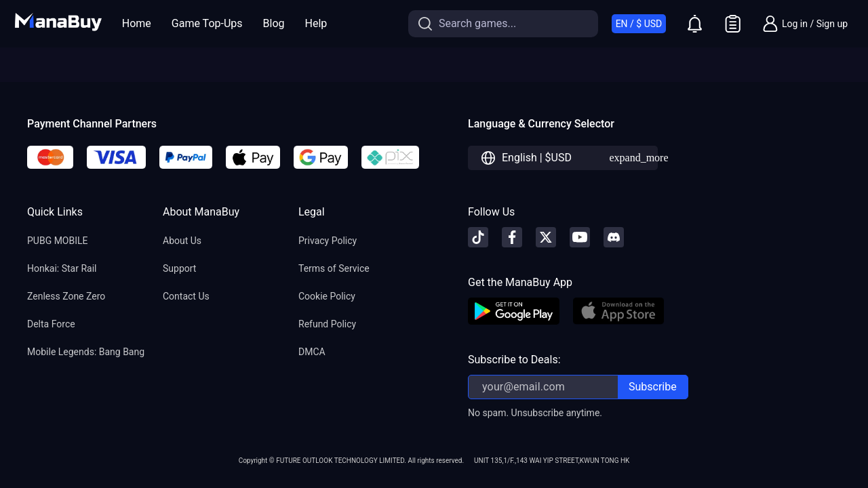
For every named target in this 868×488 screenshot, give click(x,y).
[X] (546, 237)
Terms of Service (334, 268)
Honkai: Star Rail (62, 268)
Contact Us (186, 296)
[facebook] (512, 237)
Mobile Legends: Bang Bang (86, 352)
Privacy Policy (328, 241)
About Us (182, 241)
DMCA (312, 352)
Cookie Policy (327, 296)
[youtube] (580, 237)
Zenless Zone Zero (66, 296)
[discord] (614, 237)
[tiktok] (478, 237)
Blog (274, 23)
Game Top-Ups (207, 23)
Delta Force (51, 324)
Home (137, 23)
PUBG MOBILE (58, 241)
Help (316, 23)
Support (179, 268)
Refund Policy (327, 324)
